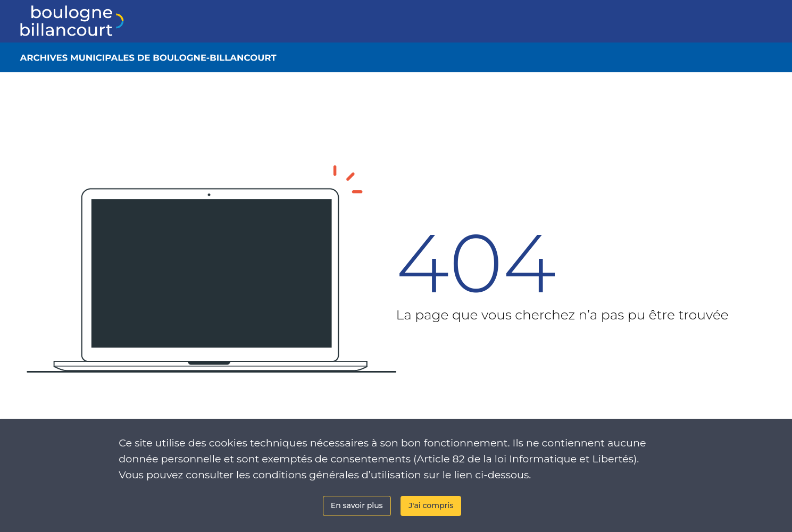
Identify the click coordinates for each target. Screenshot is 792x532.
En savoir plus (357, 505)
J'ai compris (431, 505)
